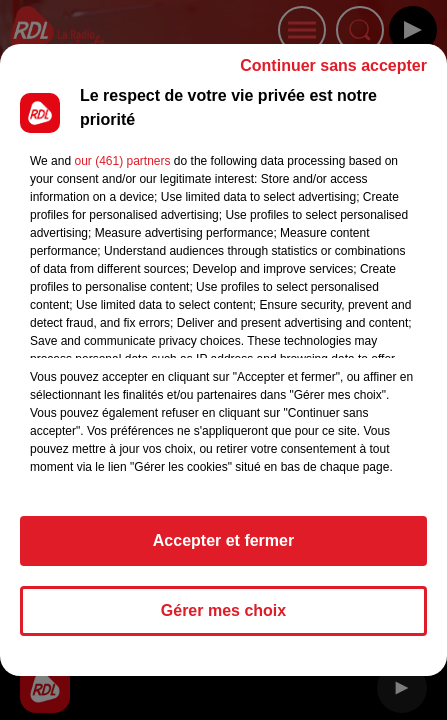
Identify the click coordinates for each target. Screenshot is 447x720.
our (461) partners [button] (122, 170)
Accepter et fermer (223, 549)
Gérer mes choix (223, 619)
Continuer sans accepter (333, 74)
